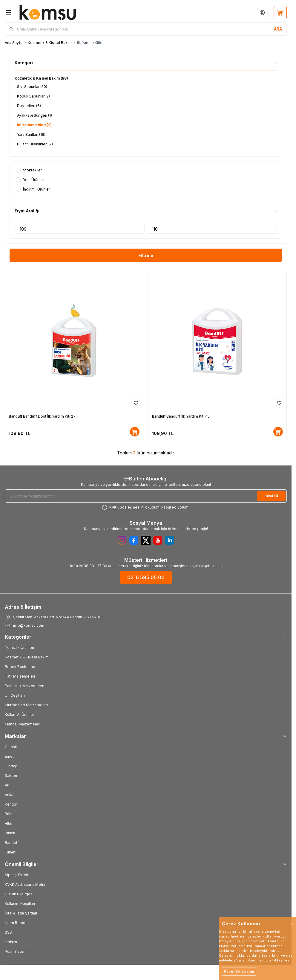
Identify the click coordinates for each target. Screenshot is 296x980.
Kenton (11, 804)
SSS (8, 932)
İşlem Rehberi (17, 923)
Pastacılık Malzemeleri (24, 686)
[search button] (278, 29)
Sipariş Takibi (16, 875)
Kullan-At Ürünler (19, 715)
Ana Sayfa (14, 43)
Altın (9, 823)
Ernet (9, 756)
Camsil (11, 747)
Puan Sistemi (16, 951)
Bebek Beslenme (20, 667)
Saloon (11, 776)
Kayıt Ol (271, 496)
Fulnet (10, 852)
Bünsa (10, 814)
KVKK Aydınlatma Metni (25, 884)
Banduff (16, 416)
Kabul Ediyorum (239, 971)
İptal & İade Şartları (21, 913)
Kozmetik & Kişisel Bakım (50, 43)
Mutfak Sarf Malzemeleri (26, 705)
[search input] (146, 29)
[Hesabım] (262, 13)
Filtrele (146, 255)
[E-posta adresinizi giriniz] (146, 496)
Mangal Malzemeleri (23, 724)
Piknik (10, 833)
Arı (7, 785)
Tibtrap (11, 766)
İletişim (11, 942)
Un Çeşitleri (15, 695)
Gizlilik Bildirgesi (19, 894)
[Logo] (48, 12)
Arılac (10, 795)
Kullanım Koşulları (20, 904)
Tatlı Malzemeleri (20, 676)
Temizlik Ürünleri (19, 647)
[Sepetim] (280, 13)
